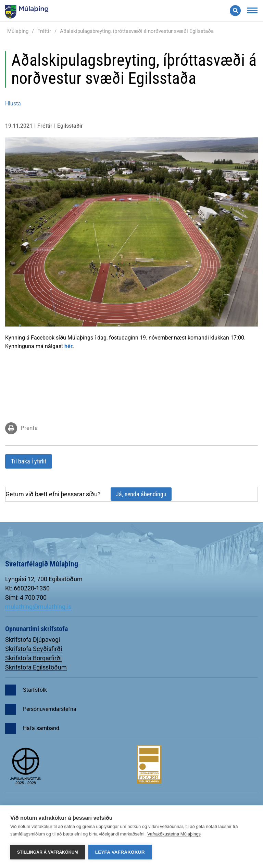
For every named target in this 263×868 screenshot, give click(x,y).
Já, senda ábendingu (141, 494)
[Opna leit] (235, 11)
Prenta (29, 428)
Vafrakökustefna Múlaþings (174, 834)
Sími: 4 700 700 (26, 597)
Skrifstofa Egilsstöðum (36, 667)
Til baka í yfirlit (29, 461)
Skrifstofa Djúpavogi (33, 640)
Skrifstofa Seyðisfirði (34, 649)
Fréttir (44, 31)
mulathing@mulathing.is (38, 607)
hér (68, 346)
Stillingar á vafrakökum (48, 852)
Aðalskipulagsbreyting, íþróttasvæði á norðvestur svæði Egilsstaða (137, 31)
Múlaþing (18, 31)
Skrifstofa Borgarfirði (33, 658)
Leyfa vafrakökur (120, 852)
